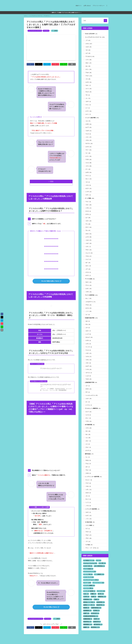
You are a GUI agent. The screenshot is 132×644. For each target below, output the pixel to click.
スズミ (88, 197)
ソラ (88, 547)
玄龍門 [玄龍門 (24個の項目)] (86, 619)
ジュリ (88, 262)
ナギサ (89, 125)
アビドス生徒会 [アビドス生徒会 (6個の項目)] (88, 574)
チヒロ (89, 92)
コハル (89, 164)
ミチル (89, 363)
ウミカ (88, 353)
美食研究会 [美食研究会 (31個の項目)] (87, 627)
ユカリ (88, 334)
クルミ (88, 452)
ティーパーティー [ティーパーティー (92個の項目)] (98, 588)
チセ (88, 328)
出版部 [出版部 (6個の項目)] (94, 602)
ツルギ (89, 132)
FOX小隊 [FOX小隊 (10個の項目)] (102, 569)
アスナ (89, 76)
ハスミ (89, 138)
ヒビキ (89, 83)
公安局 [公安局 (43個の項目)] (86, 602)
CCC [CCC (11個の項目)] (98, 566)
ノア (88, 41)
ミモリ (88, 366)
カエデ (89, 370)
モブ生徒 (89, 550)
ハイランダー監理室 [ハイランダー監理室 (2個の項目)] (89, 597)
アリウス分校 (90, 281)
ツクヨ (89, 360)
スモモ (88, 478)
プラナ (89, 544)
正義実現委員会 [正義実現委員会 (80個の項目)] (96, 613)
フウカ (89, 259)
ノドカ (88, 511)
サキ (88, 435)
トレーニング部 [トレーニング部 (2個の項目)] (88, 594)
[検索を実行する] (105, 21)
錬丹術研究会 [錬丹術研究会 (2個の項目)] (98, 630)
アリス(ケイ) (46, 31)
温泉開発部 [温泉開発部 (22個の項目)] (87, 616)
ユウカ (89, 44)
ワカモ (89, 383)
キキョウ (89, 341)
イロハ (89, 207)
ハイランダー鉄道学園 (92, 514)
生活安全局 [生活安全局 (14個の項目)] (95, 619)
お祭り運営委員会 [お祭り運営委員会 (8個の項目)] (99, 572)
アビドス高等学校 (91, 298)
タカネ (88, 498)
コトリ (89, 89)
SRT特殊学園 (90, 429)
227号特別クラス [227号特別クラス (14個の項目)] (89, 566)
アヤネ (89, 308)
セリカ (89, 311)
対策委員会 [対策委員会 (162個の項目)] (88, 605)
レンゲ (88, 337)
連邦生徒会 (89, 458)
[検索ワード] (95, 21)
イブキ (89, 210)
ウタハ (88, 86)
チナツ (89, 229)
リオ (88, 50)
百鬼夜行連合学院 (91, 321)
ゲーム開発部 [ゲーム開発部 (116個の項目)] (99, 580)
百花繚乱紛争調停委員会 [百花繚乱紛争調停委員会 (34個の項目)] (91, 622)
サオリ (89, 285)
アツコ (89, 288)
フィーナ (89, 350)
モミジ (88, 504)
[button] (30, 64)
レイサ (89, 193)
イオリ (89, 223)
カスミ (88, 268)
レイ (88, 109)
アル (88, 233)
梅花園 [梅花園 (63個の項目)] (86, 613)
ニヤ (88, 331)
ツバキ (89, 373)
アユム (88, 468)
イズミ (88, 249)
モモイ (89, 63)
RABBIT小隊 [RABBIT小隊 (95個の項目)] (88, 572)
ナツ (88, 171)
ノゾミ (89, 524)
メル (88, 501)
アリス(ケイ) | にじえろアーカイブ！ (51, 368)
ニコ (88, 448)
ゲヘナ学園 (90, 200)
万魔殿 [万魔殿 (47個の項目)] (93, 599)
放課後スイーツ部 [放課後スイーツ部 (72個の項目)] (89, 611)
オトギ (88, 455)
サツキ (88, 213)
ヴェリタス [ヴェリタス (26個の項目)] (101, 597)
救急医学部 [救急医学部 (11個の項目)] (100, 611)
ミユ (88, 442)
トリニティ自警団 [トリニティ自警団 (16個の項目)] (89, 591)
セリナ (89, 190)
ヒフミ (89, 158)
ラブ (88, 534)
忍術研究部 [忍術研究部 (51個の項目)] (101, 608)
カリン (89, 70)
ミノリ (88, 507)
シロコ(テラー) (90, 305)
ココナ (89, 402)
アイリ (88, 177)
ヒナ (88, 220)
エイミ (88, 115)
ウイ (88, 154)
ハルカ (89, 242)
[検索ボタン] (107, 6)
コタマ (88, 102)
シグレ (89, 494)
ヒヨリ (89, 291)
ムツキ (89, 239)
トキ (88, 79)
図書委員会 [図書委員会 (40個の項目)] (102, 602)
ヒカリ (89, 521)
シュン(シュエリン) (92, 399)
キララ (88, 278)
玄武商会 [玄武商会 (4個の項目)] (96, 616)
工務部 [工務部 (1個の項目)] (96, 605)
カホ (88, 324)
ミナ (88, 390)
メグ (88, 272)
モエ (88, 439)
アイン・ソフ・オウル (92, 553)
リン (88, 462)
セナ (88, 265)
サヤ (88, 396)
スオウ (88, 517)
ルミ (88, 406)
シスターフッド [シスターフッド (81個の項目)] (89, 583)
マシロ (88, 135)
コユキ (89, 47)
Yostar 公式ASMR (91, 34)
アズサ (89, 161)
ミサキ (89, 295)
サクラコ (89, 145)
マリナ (88, 488)
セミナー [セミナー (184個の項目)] (87, 588)
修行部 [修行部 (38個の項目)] (101, 599)
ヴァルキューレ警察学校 (93, 412)
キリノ (88, 422)
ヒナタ (89, 148)
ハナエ (88, 187)
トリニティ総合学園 (92, 119)
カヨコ (89, 236)
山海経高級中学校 (91, 386)
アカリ (89, 252)
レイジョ (89, 409)
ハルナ (89, 246)
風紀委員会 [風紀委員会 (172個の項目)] (95, 633)
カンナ (89, 416)
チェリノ (89, 485)
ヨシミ (89, 180)
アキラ (88, 537)
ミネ (88, 184)
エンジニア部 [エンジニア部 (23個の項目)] (88, 580)
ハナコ (89, 167)
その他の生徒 (90, 527)
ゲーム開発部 (55, 31)
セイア (89, 128)
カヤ (88, 471)
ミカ (88, 122)
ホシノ (89, 301)
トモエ (88, 491)
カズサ (89, 174)
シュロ (88, 379)
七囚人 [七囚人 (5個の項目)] (86, 599)
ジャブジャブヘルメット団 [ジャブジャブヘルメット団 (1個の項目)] (91, 586)
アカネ (89, 73)
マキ (88, 96)
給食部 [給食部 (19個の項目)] (97, 624)
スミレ (88, 105)
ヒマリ (89, 112)
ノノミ (89, 314)
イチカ (89, 141)
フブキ (89, 426)
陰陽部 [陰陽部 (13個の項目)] (86, 633)
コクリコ (89, 376)
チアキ (88, 216)
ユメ (88, 318)
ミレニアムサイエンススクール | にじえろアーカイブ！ (56, 385)
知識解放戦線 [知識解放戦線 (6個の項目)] (88, 624)
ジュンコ (89, 255)
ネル (88, 66)
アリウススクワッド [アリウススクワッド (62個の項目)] (90, 577)
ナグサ (88, 344)
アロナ (89, 540)
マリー (89, 151)
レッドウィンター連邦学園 (93, 481)
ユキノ (88, 445)
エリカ (88, 275)
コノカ (88, 419)
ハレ (88, 99)
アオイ (88, 475)
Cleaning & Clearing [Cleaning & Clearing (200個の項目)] (90, 569)
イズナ (89, 357)
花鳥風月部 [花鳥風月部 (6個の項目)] (97, 627)
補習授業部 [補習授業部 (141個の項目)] (88, 630)
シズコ (88, 347)
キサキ (89, 393)
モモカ (88, 465)
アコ (88, 226)
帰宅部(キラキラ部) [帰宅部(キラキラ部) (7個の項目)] (89, 608)
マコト (88, 203)
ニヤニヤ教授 (90, 531)
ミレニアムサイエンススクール (35, 31)
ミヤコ (89, 432)
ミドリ (89, 60)
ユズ (88, 54)
